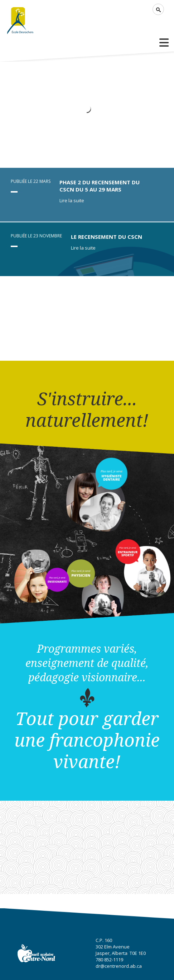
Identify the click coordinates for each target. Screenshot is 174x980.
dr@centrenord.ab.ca (119, 966)
